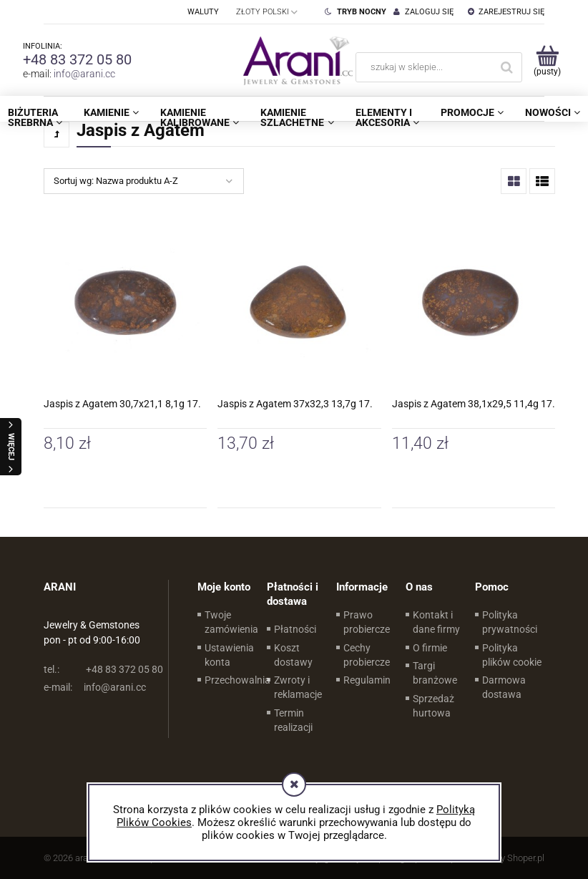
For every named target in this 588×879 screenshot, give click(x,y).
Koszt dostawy (293, 655)
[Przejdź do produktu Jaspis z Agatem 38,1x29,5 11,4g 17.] (474, 303)
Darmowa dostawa (504, 687)
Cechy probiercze (367, 655)
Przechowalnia (237, 680)
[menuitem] (111, 112)
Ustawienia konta (229, 655)
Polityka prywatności (510, 622)
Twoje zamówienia (231, 622)
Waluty (203, 12)
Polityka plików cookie (512, 655)
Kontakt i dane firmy (436, 622)
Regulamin (367, 680)
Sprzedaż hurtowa (433, 706)
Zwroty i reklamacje (298, 687)
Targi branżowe (435, 673)
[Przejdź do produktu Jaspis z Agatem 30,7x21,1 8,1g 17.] (125, 303)
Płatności (295, 629)
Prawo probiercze (367, 622)
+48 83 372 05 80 (77, 59)
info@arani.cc (84, 74)
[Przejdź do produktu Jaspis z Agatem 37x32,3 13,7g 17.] (299, 303)
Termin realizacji (293, 720)
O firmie (430, 648)
